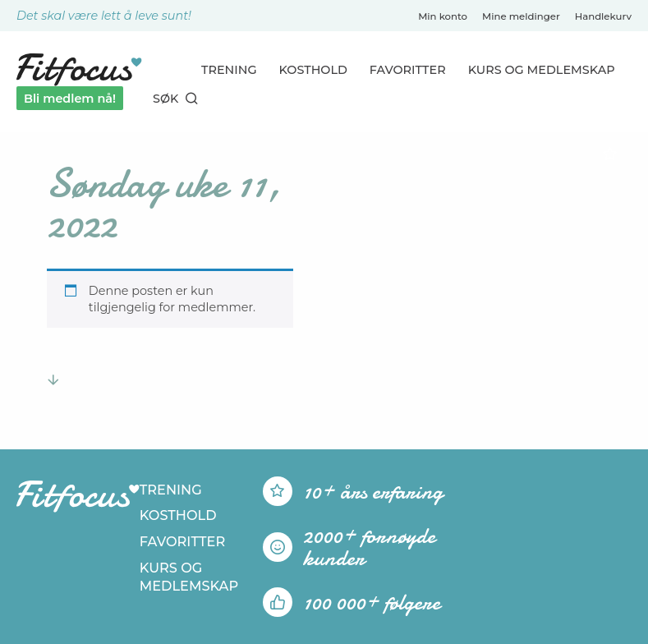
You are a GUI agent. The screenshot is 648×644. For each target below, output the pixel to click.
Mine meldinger (521, 16)
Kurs (542, 70)
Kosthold (313, 70)
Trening (229, 70)
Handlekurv (603, 16)
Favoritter (408, 70)
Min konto (443, 16)
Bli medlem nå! (70, 99)
